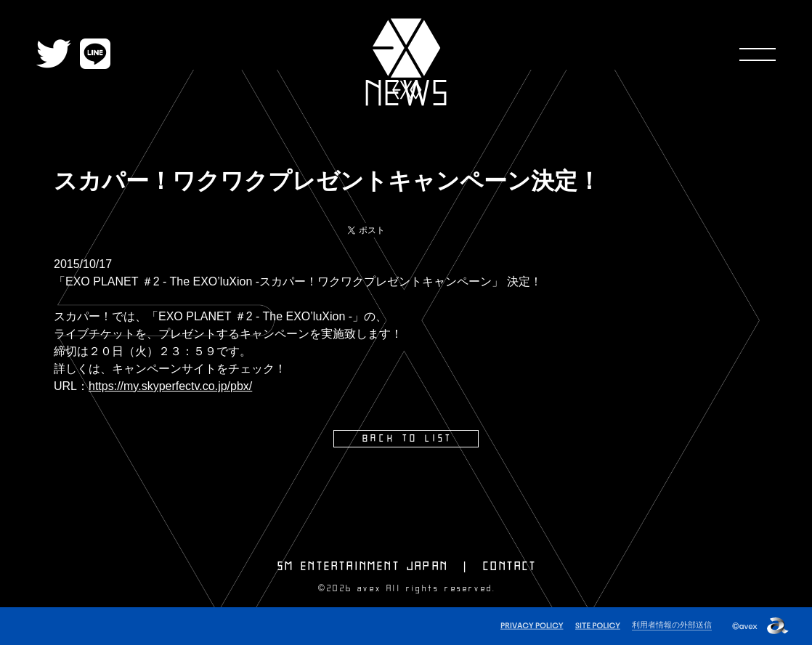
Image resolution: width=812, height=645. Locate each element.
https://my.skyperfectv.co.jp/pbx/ (170, 386)
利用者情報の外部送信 (672, 625)
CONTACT (510, 567)
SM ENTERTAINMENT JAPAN (363, 567)
